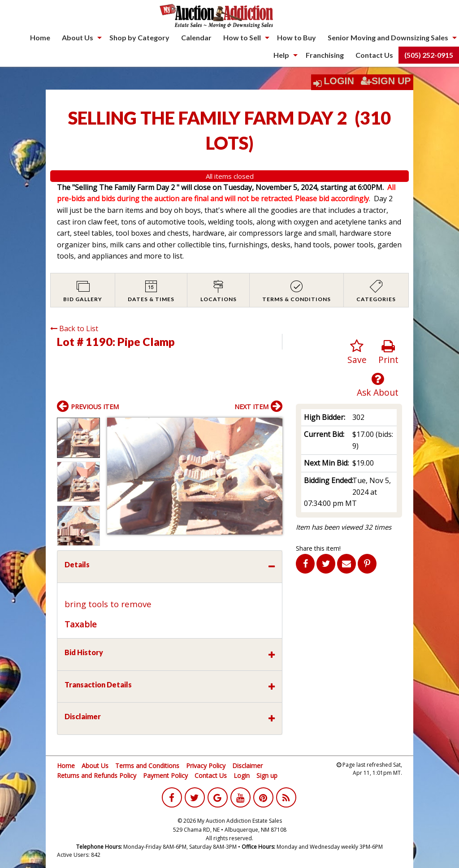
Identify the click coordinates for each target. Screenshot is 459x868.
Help (281, 55)
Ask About (378, 385)
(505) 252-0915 (429, 55)
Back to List (74, 328)
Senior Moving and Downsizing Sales (388, 37)
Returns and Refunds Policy (97, 775)
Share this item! (318, 548)
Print (388, 352)
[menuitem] (40, 38)
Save (357, 352)
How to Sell (242, 37)
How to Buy (297, 37)
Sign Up (386, 81)
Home (40, 37)
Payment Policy (165, 775)
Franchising (325, 55)
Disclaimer (247, 766)
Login (339, 81)
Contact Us (374, 55)
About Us (78, 37)
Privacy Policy (206, 766)
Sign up (267, 775)
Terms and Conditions (147, 766)
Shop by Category (139, 37)
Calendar (196, 37)
